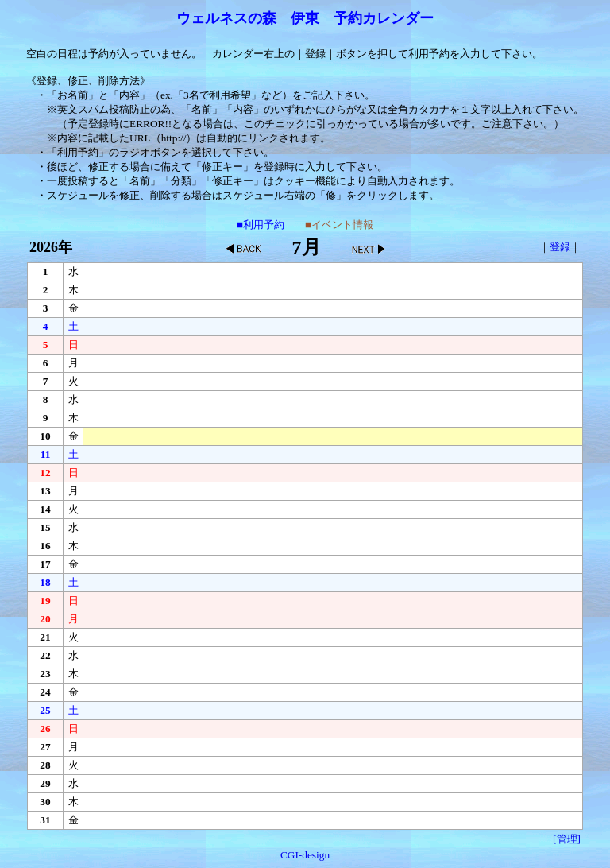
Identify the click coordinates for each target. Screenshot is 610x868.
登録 (560, 247)
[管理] (567, 839)
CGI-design (305, 855)
